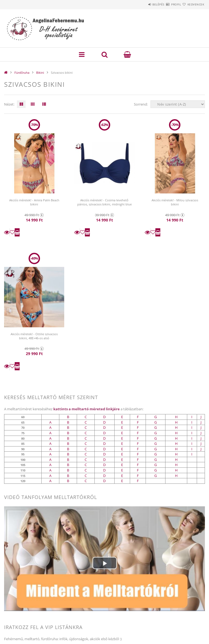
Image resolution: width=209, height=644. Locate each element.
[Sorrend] (178, 104)
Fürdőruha (22, 73)
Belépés (142, 4)
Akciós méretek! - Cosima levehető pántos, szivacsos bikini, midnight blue (104, 202)
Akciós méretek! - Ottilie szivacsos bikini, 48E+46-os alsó (34, 336)
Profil (166, 4)
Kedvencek (193, 4)
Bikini (40, 73)
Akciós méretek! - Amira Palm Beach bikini (34, 202)
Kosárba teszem (17, 232)
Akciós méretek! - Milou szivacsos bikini (175, 202)
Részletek (7, 232)
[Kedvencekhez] (12, 232)
